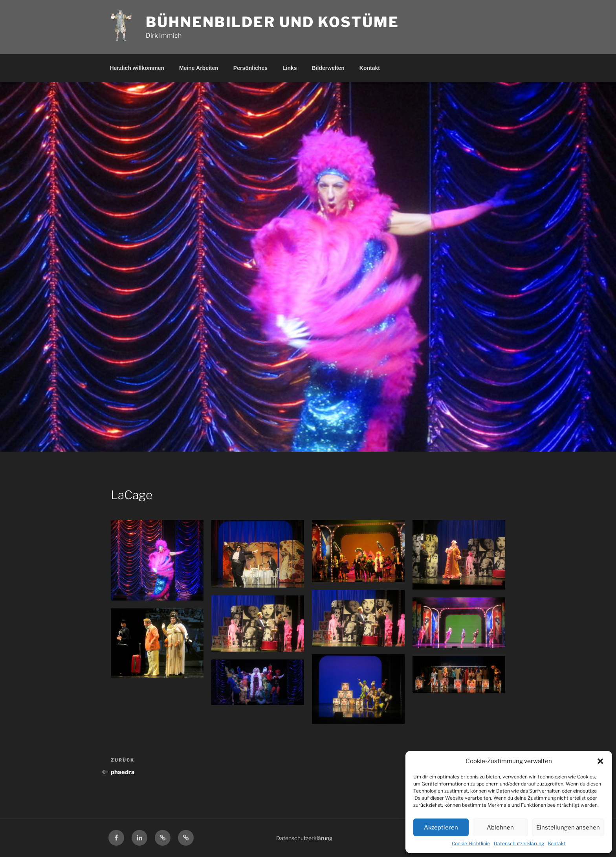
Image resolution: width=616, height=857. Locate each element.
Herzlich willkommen (137, 68)
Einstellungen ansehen (568, 828)
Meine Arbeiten (199, 68)
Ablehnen (500, 828)
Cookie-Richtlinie (471, 843)
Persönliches (250, 68)
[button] (600, 761)
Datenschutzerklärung (519, 843)
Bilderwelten (328, 68)
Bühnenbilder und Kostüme (272, 22)
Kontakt (557, 843)
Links (290, 68)
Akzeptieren (441, 828)
